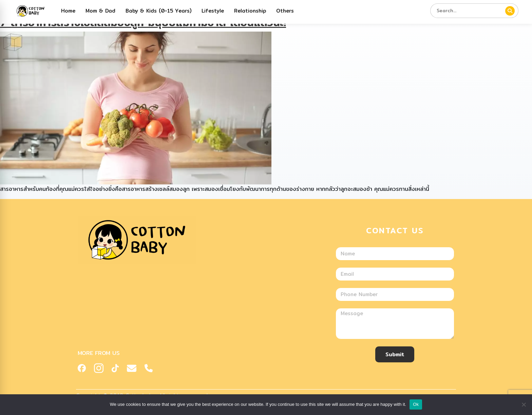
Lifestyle (213, 11)
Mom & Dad (100, 11)
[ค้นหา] (510, 11)
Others (285, 11)
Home (68, 11)
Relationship (250, 11)
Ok (416, 404)
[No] (524, 404)
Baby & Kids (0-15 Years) (158, 11)
